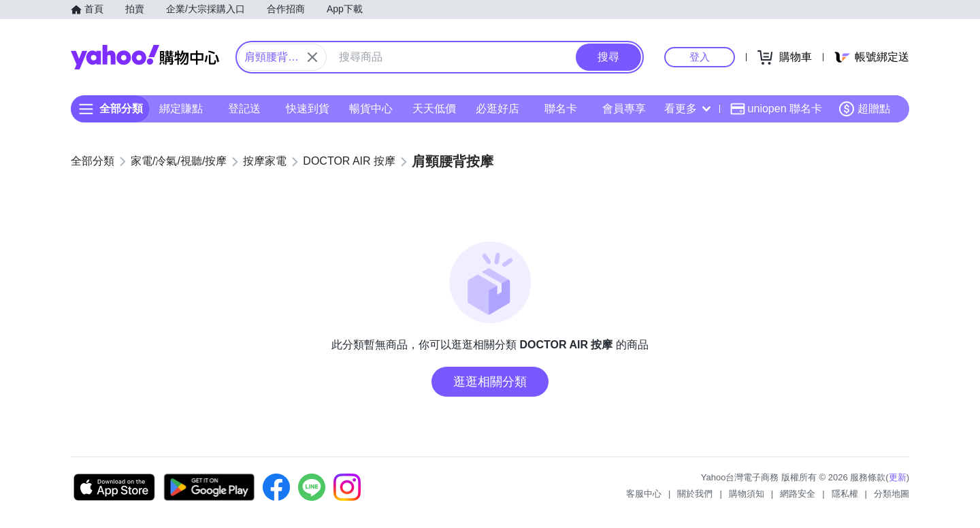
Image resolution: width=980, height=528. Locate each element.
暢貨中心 (371, 109)
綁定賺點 (181, 109)
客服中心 (644, 494)
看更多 (687, 109)
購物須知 (747, 494)
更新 (898, 477)
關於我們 (695, 494)
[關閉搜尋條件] (312, 57)
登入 (700, 57)
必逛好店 (497, 109)
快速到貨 (308, 109)
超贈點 (864, 109)
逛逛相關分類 (490, 382)
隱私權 (845, 494)
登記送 (244, 109)
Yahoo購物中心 (145, 57)
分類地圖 (892, 494)
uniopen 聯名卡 (776, 109)
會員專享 (624, 109)
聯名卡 (561, 109)
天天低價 (434, 109)
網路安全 (798, 494)
